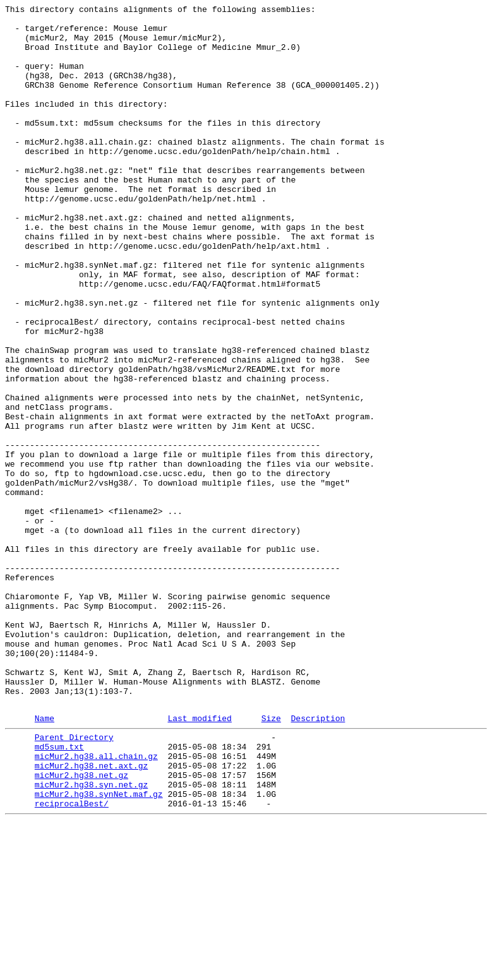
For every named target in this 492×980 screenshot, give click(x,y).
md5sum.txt (59, 892)
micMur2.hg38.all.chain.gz (96, 904)
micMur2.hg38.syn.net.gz (91, 938)
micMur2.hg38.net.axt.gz (91, 915)
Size (271, 860)
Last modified (199, 860)
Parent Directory (74, 881)
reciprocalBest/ (72, 960)
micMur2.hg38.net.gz (81, 926)
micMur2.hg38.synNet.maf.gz (99, 949)
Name (45, 860)
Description (318, 860)
